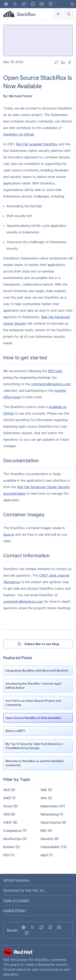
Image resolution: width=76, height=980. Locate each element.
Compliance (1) (15, 831)
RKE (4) (46, 831)
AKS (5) (9, 790)
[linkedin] (63, 62)
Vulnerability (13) (54, 847)
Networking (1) (52, 814)
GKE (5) (46, 790)
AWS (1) (9, 798)
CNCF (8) (10, 822)
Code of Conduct (16, 900)
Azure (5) (11, 806)
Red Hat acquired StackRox (37, 144)
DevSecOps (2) (15, 839)
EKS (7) (9, 855)
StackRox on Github (19, 134)
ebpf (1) (47, 855)
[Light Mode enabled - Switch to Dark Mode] (72, 4)
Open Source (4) (53, 822)
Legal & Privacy (15, 910)
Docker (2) (11, 847)
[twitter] (57, 62)
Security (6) (50, 839)
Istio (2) (46, 798)
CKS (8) (9, 814)
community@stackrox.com (51, 384)
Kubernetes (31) (53, 806)
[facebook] (70, 62)
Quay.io (9, 534)
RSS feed (55, 371)
